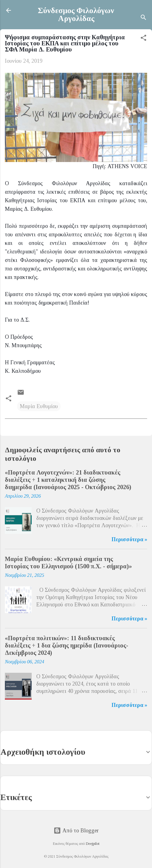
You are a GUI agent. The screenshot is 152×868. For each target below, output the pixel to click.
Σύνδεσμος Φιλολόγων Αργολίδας (76, 14)
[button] (143, 39)
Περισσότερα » (129, 539)
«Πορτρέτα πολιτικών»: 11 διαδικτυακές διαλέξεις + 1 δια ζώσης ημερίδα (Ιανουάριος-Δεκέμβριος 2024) (67, 645)
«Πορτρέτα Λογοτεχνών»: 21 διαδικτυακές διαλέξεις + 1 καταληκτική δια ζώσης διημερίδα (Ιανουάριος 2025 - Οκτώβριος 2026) (68, 480)
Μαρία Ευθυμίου (39, 406)
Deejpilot (93, 844)
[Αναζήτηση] (143, 18)
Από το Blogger (76, 831)
